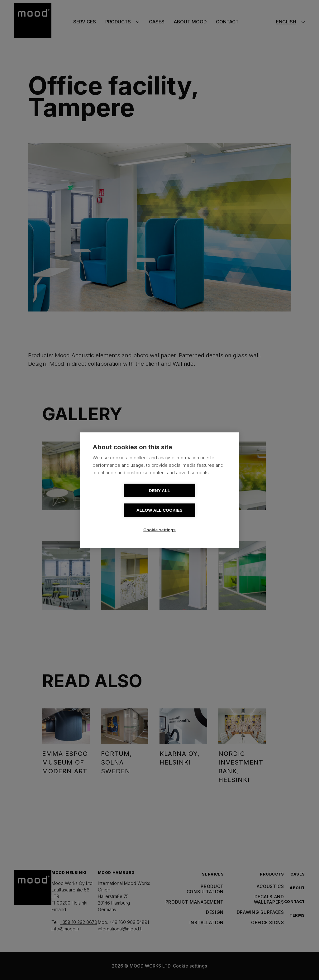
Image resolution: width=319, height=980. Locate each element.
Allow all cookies (195, 500)
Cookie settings (159, 520)
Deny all (124, 500)
